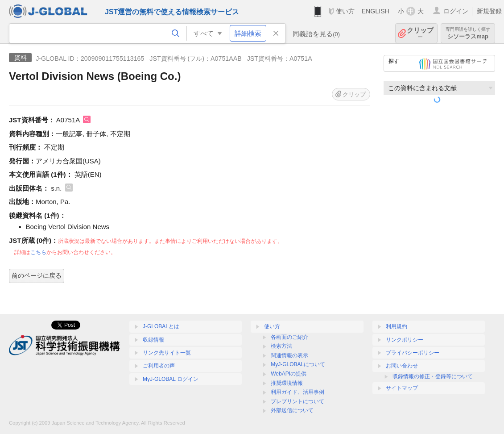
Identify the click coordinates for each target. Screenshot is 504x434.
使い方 (345, 11)
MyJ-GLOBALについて (298, 364)
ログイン (456, 11)
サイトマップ (402, 388)
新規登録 (489, 11)
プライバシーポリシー (413, 353)
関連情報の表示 (289, 355)
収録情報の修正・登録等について (433, 376)
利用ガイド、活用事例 (297, 392)
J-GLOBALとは (161, 326)
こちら (38, 252)
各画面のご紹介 (289, 337)
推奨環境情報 (287, 383)
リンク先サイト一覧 (167, 353)
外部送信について (292, 410)
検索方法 (281, 346)
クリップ (420, 33)
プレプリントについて (297, 401)
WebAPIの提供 (289, 374)
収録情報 (153, 340)
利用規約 (397, 326)
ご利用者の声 (159, 366)
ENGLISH (375, 11)
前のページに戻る (37, 275)
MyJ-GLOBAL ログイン (171, 379)
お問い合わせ (402, 366)
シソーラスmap (468, 33)
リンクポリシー (405, 340)
